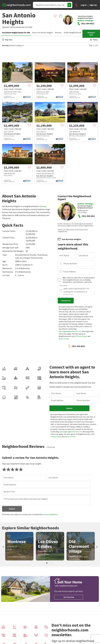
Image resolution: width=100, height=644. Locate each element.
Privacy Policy (82, 336)
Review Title (9, 492)
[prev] (5, 72)
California (14, 27)
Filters (94, 40)
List (96, 45)
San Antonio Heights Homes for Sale (16, 33)
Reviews (58, 33)
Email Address (70, 272)
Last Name (83, 255)
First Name (64, 255)
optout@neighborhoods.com (70, 331)
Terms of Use (64, 339)
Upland (43, 206)
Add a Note (63, 286)
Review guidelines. (51, 514)
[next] (30, 72)
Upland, (6, 27)
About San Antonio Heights (43, 33)
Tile (91, 45)
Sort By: (6, 45)
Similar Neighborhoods (73, 33)
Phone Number (70, 263)
